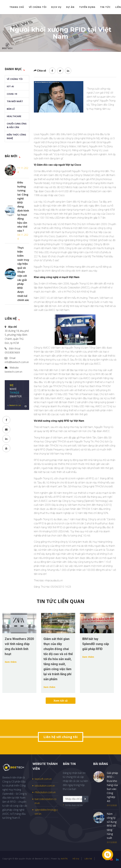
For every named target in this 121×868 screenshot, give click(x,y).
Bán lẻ (11, 109)
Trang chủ (17, 7)
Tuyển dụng (87, 7)
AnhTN (64, 859)
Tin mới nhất (15, 101)
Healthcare (14, 116)
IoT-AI (10, 86)
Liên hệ (88, 859)
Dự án (70, 7)
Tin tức (105, 7)
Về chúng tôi (38, 7)
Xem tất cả (61, 701)
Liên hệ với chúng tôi (61, 737)
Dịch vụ (56, 7)
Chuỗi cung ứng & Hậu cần (17, 125)
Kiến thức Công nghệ (16, 136)
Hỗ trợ (76, 859)
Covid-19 (12, 94)
